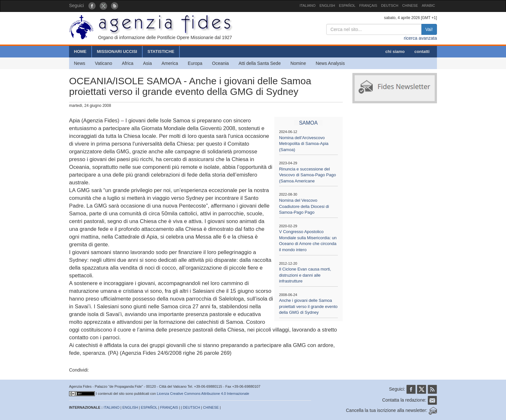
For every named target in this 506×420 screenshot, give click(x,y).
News (80, 63)
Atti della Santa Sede (260, 63)
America (170, 63)
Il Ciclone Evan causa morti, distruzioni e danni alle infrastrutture (305, 275)
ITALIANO (308, 5)
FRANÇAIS (368, 5)
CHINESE (410, 5)
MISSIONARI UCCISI (117, 51)
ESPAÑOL (347, 5)
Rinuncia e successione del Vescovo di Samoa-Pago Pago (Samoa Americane (308, 175)
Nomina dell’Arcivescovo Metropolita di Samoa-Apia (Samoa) (304, 144)
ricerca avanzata (420, 38)
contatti (422, 51)
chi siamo (395, 51)
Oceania (220, 63)
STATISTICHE (161, 51)
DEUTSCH (390, 5)
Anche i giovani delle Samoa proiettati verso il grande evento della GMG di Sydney (308, 306)
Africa (127, 63)
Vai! (429, 29)
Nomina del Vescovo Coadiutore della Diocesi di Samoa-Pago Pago (304, 206)
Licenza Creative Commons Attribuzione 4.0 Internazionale (203, 394)
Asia (147, 63)
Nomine (298, 63)
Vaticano (103, 63)
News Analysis (330, 63)
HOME (80, 51)
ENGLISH (327, 5)
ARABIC (428, 5)
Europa (195, 63)
